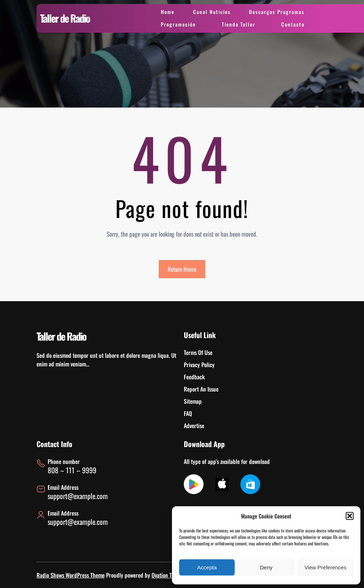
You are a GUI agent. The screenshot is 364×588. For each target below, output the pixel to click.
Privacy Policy (199, 365)
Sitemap (193, 401)
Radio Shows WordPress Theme (71, 575)
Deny (266, 567)
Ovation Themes (169, 575)
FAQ (188, 413)
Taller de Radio (65, 18)
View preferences (325, 567)
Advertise (194, 426)
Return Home (182, 269)
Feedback (194, 377)
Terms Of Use (198, 352)
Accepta (207, 567)
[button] (350, 516)
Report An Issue (201, 389)
